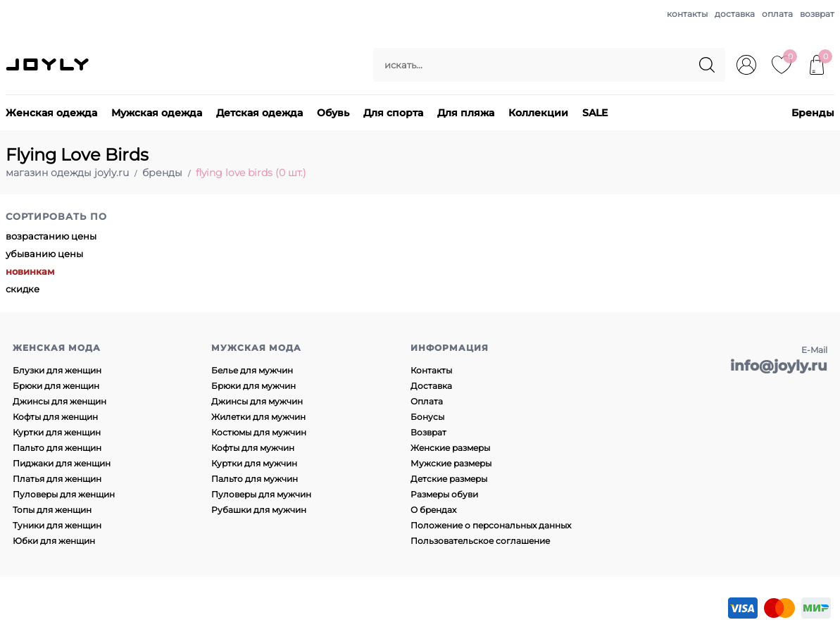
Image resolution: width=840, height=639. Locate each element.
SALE (595, 113)
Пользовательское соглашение (480, 541)
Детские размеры (449, 479)
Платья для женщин (57, 479)
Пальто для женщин (57, 448)
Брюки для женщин (56, 386)
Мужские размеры (451, 463)
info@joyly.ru (779, 366)
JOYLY (49, 65)
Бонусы (427, 417)
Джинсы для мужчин (257, 401)
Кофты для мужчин (253, 448)
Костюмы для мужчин (259, 432)
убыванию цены (44, 254)
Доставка (431, 386)
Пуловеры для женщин (64, 494)
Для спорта (393, 113)
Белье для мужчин (252, 370)
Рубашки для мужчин (259, 510)
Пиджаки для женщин (62, 463)
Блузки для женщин (57, 370)
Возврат (428, 432)
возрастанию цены (51, 236)
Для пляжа (466, 113)
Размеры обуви (444, 494)
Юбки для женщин (54, 541)
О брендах (433, 510)
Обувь (333, 113)
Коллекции (538, 113)
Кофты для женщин (55, 417)
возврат (817, 14)
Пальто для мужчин (255, 479)
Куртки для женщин (57, 432)
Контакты (431, 370)
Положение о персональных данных (491, 525)
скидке (23, 289)
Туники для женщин (57, 525)
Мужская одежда (157, 113)
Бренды (813, 113)
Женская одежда (51, 113)
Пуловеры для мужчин (261, 494)
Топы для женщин (52, 510)
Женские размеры (450, 448)
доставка (735, 14)
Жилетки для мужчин (258, 417)
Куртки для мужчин (254, 463)
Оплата (427, 401)
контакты (687, 14)
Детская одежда (259, 113)
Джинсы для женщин (59, 401)
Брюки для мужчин (253, 386)
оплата (777, 14)
